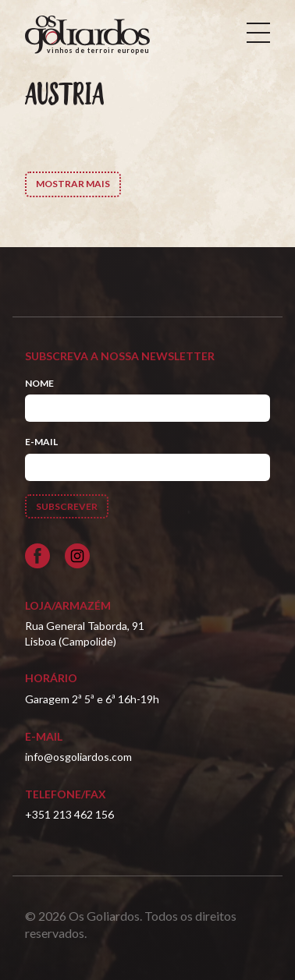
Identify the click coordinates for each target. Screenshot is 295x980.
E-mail (41, 442)
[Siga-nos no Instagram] (77, 556)
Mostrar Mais (73, 184)
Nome (39, 383)
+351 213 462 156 (69, 814)
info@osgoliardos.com (78, 757)
